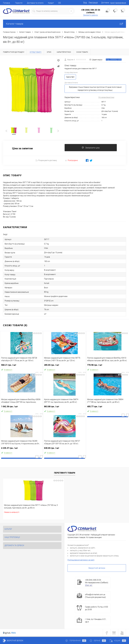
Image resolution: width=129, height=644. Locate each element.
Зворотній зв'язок (97, 568)
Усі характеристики (106, 97)
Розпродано (71, 161)
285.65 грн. (64, 366)
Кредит (51, 3)
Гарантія (19, 3)
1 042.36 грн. (21, 408)
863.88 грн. (64, 408)
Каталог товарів (64, 24)
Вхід (85, 3)
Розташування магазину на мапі (81, 560)
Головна (6, 3)
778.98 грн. (108, 366)
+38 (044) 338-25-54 (91, 10)
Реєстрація (93, 3)
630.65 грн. (64, 449)
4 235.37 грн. (21, 449)
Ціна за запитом (22, 149)
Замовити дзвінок (91, 15)
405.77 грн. (108, 408)
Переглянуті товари (65, 473)
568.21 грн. (21, 366)
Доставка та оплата (35, 3)
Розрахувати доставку (46, 161)
